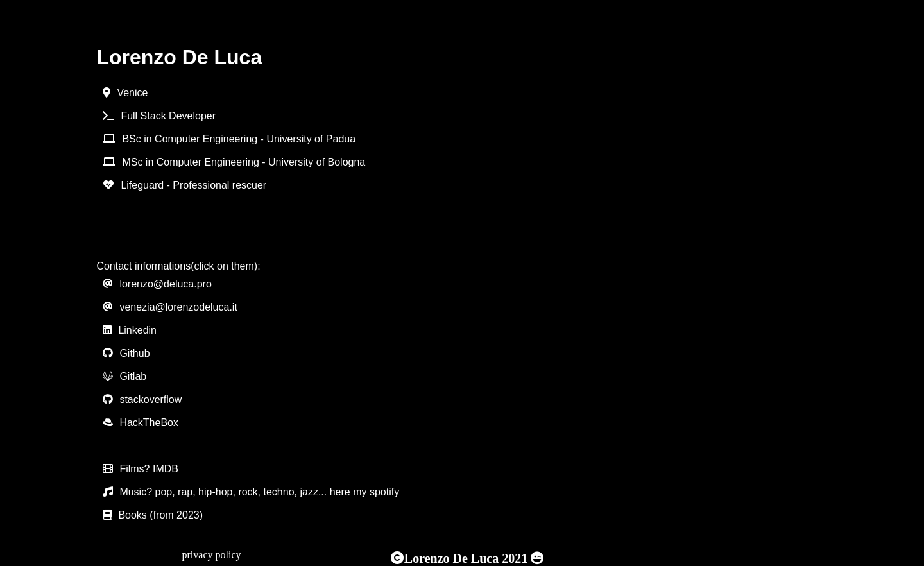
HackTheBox (149, 423)
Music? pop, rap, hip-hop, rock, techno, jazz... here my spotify (259, 492)
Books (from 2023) (160, 515)
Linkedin (137, 330)
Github (134, 353)
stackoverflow (150, 399)
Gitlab (133, 376)
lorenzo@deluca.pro (165, 284)
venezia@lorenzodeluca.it (178, 307)
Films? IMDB (149, 469)
